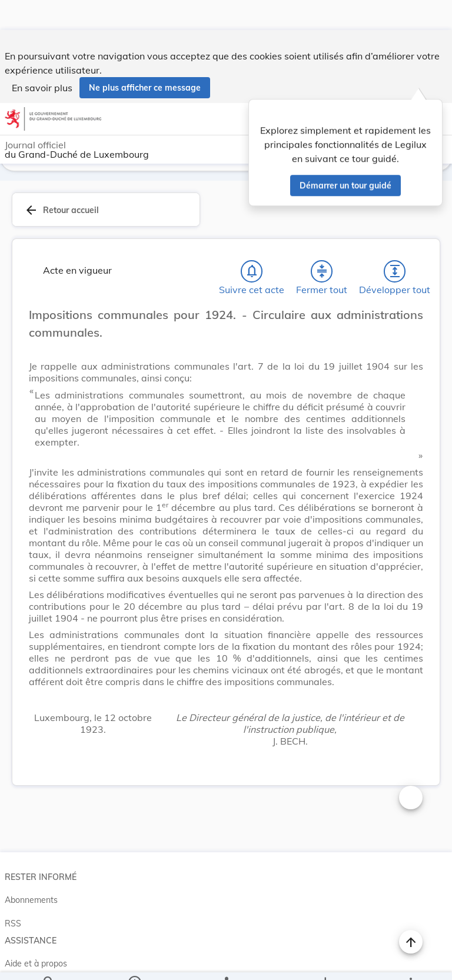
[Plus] (410, 961)
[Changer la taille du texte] (411, 769)
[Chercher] (49, 961)
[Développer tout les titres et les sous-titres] (395, 243)
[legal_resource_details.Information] (134, 961)
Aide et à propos (36, 935)
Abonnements (31, 872)
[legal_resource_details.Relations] (226, 961)
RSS (13, 895)
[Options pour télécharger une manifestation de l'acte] (325, 961)
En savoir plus (42, 58)
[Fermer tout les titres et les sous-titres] (322, 243)
